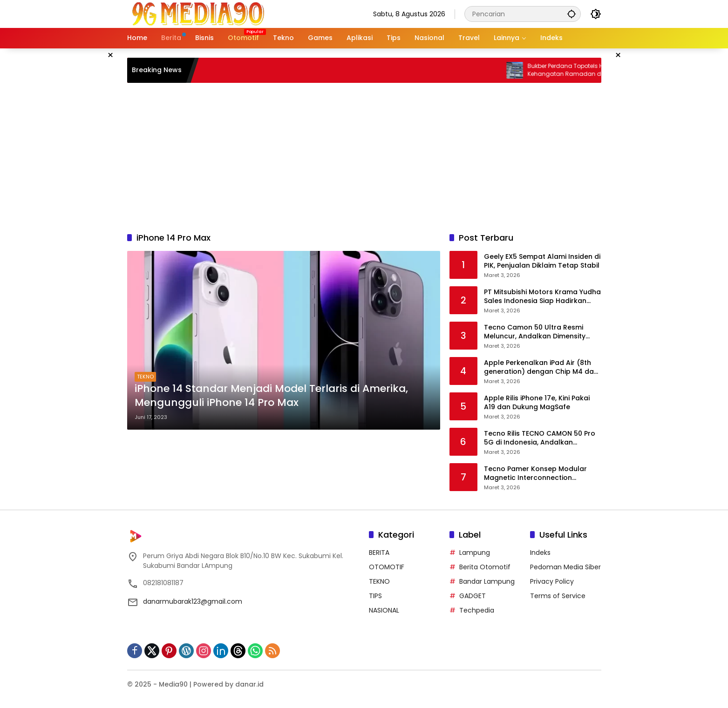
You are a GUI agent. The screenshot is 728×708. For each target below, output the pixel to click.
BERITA (379, 553)
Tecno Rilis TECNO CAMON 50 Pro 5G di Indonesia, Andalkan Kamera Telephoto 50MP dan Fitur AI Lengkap (542, 438)
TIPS (375, 596)
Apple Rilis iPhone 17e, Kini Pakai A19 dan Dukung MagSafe (537, 403)
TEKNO (145, 377)
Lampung (475, 553)
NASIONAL (384, 610)
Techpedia (477, 610)
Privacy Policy (552, 581)
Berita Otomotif (485, 567)
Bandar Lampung (487, 581)
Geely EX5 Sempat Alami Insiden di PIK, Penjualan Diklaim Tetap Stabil (542, 261)
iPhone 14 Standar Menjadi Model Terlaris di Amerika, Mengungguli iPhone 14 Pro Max (271, 396)
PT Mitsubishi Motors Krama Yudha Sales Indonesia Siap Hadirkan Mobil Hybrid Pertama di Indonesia (542, 297)
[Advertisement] (364, 157)
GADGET (473, 596)
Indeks (540, 553)
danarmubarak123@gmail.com (193, 601)
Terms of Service (558, 596)
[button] (572, 14)
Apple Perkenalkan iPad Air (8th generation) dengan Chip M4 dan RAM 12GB (541, 367)
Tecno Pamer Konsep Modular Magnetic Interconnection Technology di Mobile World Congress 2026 (535, 474)
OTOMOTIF (387, 567)
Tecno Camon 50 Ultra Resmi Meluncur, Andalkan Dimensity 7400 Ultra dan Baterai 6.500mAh (541, 332)
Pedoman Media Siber (565, 567)
